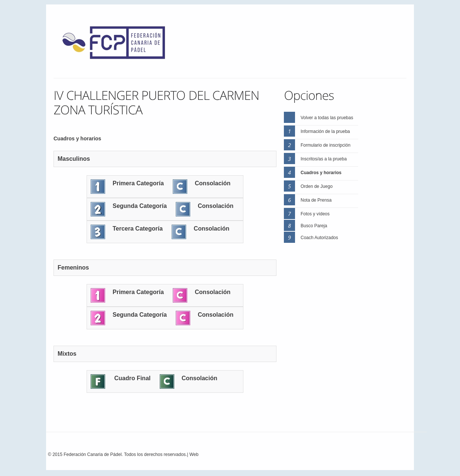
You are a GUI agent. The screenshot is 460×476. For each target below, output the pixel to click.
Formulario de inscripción (325, 145)
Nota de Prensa (316, 200)
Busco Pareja (314, 226)
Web (194, 454)
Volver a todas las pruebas (327, 118)
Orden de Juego (317, 186)
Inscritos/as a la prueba (324, 159)
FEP (117, 45)
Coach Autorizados (319, 238)
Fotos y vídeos (315, 214)
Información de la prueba (325, 131)
